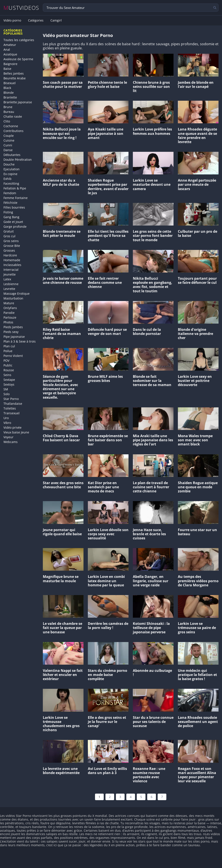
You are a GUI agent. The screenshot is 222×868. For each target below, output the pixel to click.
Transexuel (12, 413)
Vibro (7, 423)
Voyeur (8, 437)
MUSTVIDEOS (21, 8)
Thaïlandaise (13, 404)
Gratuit (9, 231)
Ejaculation (12, 169)
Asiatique (10, 54)
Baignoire (10, 64)
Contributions (13, 131)
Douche (9, 164)
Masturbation (13, 298)
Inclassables (12, 265)
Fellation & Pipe (15, 188)
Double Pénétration (18, 160)
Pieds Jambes (13, 327)
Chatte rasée (13, 116)
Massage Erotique (17, 294)
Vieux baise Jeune (16, 432)
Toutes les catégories (19, 40)
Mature (9, 303)
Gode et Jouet (13, 222)
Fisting (8, 212)
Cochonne (11, 126)
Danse (8, 150)
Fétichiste (10, 203)
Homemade (12, 260)
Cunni (8, 145)
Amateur (10, 45)
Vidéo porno (12, 20)
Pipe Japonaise (14, 337)
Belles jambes (14, 73)
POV (6, 360)
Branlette (10, 97)
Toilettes (10, 408)
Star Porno (11, 399)
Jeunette (10, 274)
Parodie (9, 313)
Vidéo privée (13, 427)
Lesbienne (11, 284)
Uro (6, 418)
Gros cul (9, 236)
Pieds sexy (11, 332)
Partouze (10, 317)
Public (8, 365)
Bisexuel (10, 83)
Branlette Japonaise (18, 102)
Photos (8, 322)
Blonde (9, 93)
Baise (7, 69)
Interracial (11, 270)
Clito (7, 121)
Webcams (11, 442)
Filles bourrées (14, 207)
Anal (7, 49)
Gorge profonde (15, 227)
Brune (8, 107)
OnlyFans (10, 308)
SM (6, 389)
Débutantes (12, 155)
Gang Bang (11, 217)
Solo (7, 394)
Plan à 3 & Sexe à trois (20, 341)
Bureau (9, 112)
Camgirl (56, 20)
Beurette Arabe (15, 78)
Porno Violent (13, 356)
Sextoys (9, 384)
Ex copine (10, 174)
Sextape (9, 380)
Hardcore (10, 255)
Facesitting (11, 183)
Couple (9, 136)
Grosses (9, 250)
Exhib (8, 179)
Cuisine (9, 140)
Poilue (8, 351)
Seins (7, 375)
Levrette (9, 289)
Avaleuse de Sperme (18, 59)
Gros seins (11, 241)
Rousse (9, 370)
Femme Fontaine (16, 198)
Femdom (10, 193)
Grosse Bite (12, 246)
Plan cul (9, 346)
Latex (7, 279)
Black (7, 88)
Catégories (36, 20)
